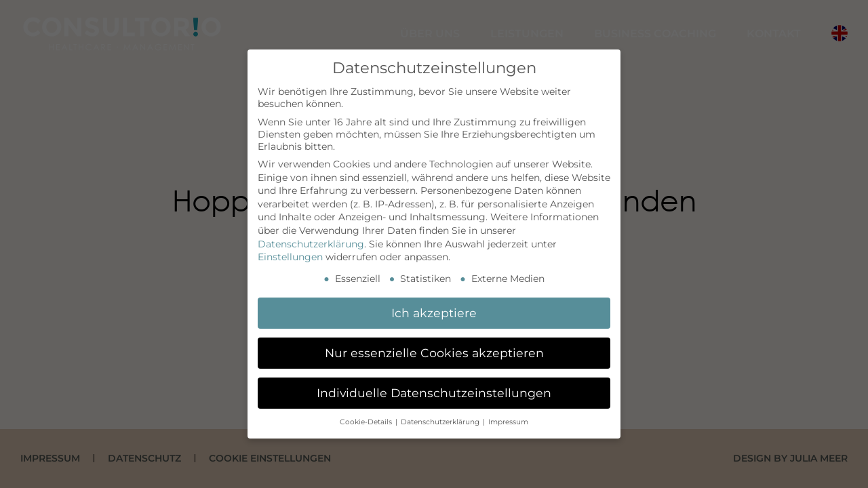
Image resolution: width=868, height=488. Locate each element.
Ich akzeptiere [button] (434, 313)
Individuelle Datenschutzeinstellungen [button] (434, 393)
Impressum (508, 422)
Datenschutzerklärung (311, 244)
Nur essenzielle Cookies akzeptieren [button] (434, 353)
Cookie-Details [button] (367, 422)
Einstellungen (290, 257)
